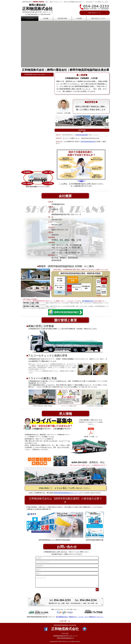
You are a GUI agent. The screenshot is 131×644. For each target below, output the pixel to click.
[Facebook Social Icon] (46, 629)
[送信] (97, 590)
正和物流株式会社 (37, 9)
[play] (106, 127)
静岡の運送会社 (37, 5)
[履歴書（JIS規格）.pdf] (91, 433)
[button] (66, 44)
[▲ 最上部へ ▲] (65, 621)
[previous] (56, 121)
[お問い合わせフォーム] (95, 13)
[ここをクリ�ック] (55, 525)
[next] (108, 121)
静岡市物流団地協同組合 (61, 625)
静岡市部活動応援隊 (82, 135)
